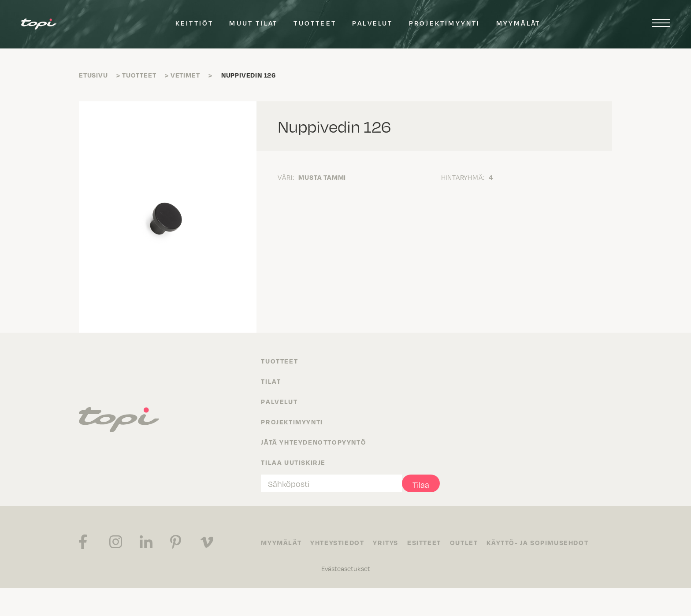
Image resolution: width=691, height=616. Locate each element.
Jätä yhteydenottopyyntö (314, 442)
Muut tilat (253, 23)
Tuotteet (315, 23)
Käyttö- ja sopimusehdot (537, 542)
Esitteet (424, 542)
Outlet (464, 542)
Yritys (386, 542)
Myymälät (518, 23)
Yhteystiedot (337, 542)
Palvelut (373, 23)
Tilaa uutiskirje (293, 462)
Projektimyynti (445, 23)
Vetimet (185, 75)
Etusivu (93, 75)
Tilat (271, 381)
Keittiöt (195, 23)
